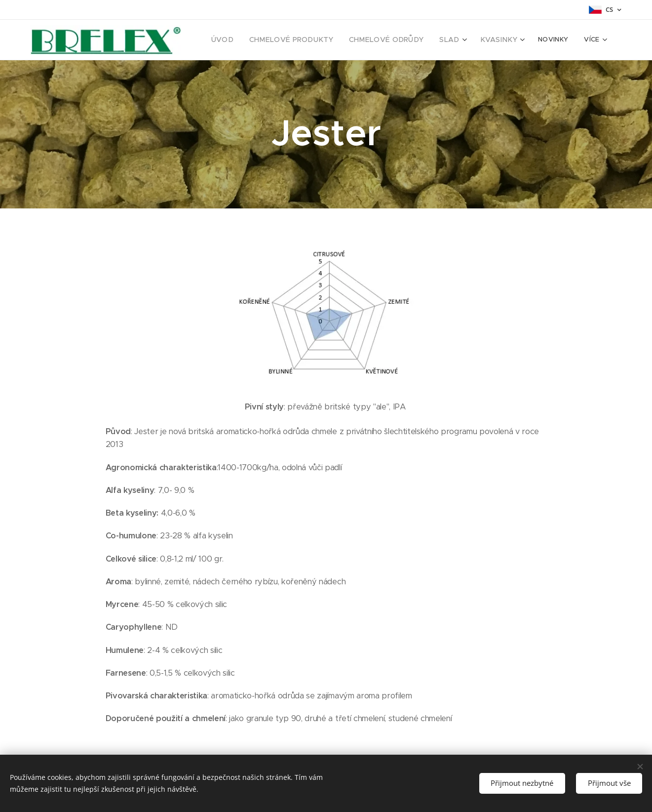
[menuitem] (244, 40)
